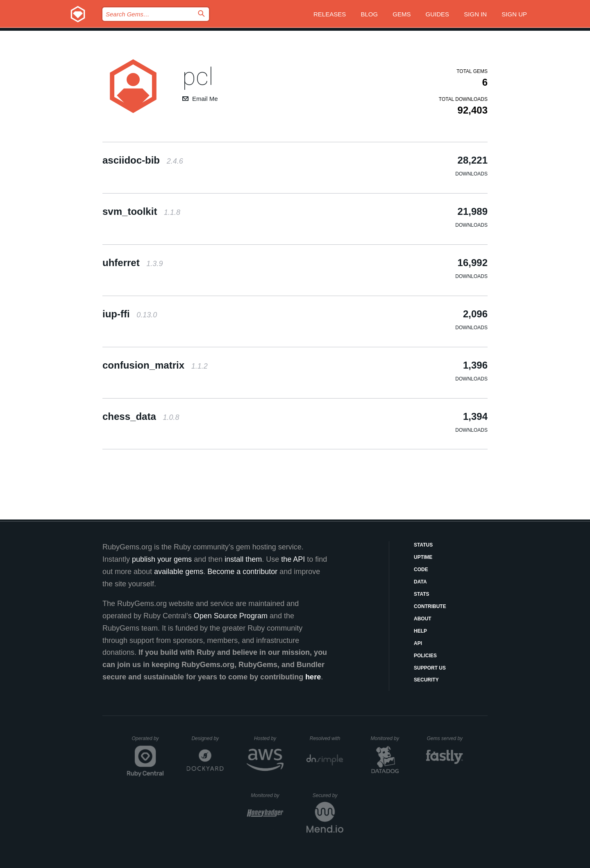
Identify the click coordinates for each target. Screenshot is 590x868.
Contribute (430, 606)
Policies (425, 656)
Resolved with (327, 738)
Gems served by (445, 738)
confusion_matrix (155, 365)
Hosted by (269, 738)
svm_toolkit (141, 211)
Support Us (430, 668)
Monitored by (387, 738)
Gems (402, 14)
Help (420, 631)
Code (421, 570)
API (418, 643)
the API (293, 559)
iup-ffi (130, 314)
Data (420, 582)
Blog (369, 14)
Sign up (514, 14)
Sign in (475, 14)
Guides (438, 14)
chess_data (141, 416)
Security (426, 680)
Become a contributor (242, 572)
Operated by (148, 741)
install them (243, 559)
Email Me (205, 99)
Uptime (423, 557)
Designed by (207, 738)
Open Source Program (231, 616)
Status (423, 545)
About (423, 619)
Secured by (328, 795)
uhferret (133, 263)
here (313, 677)
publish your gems (162, 559)
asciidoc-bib (143, 160)
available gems (179, 572)
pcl (198, 76)
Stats (422, 594)
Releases (330, 14)
